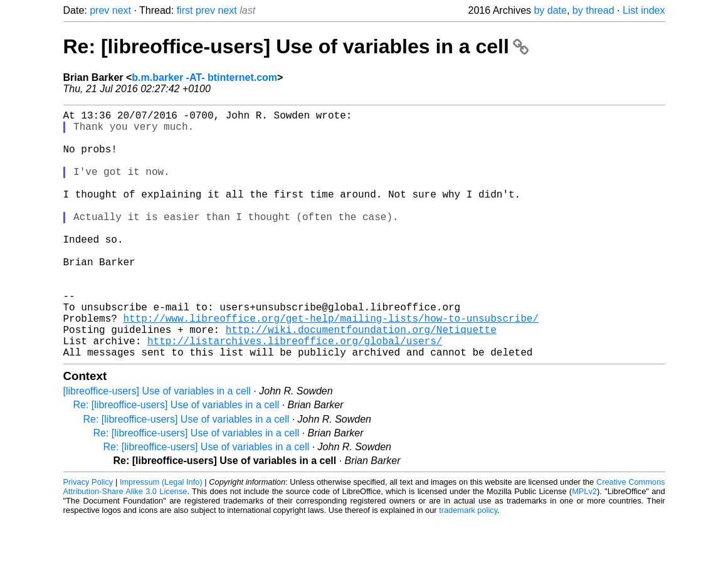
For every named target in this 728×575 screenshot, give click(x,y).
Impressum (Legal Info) (161, 537)
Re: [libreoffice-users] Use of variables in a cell (296, 46)
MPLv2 (584, 546)
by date (550, 10)
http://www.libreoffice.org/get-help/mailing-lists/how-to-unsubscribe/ (331, 366)
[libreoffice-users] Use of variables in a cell (157, 446)
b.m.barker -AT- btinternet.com (204, 77)
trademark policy (468, 565)
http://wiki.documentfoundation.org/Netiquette (361, 379)
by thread (593, 10)
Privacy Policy (88, 537)
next (122, 10)
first (185, 10)
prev (99, 10)
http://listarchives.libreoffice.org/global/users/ (295, 393)
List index (644, 10)
